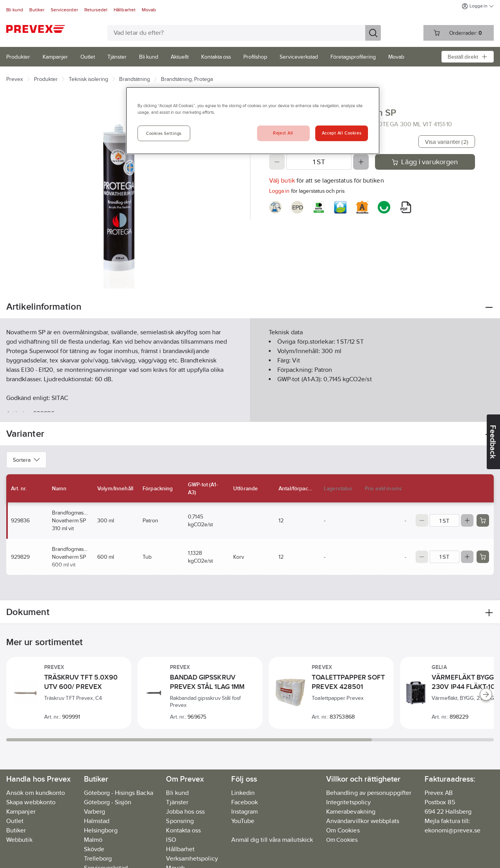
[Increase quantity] (361, 162)
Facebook (245, 802)
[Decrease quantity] (277, 162)
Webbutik (19, 840)
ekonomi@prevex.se (453, 830)
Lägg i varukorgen (425, 162)
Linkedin (243, 793)
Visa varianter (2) (447, 142)
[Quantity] (319, 162)
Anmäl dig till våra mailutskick (272, 840)
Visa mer (250, 409)
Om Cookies (342, 840)
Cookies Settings (164, 133)
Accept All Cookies (342, 133)
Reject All (283, 133)
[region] (253, 121)
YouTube (243, 821)
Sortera (26, 460)
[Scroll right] (486, 694)
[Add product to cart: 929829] (483, 557)
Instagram (245, 812)
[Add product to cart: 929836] (483, 520)
